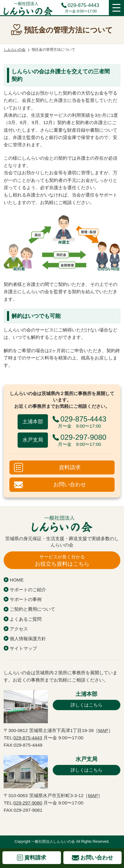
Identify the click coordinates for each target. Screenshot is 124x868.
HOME (17, 580)
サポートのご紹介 (28, 590)
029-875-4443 (83, 6)
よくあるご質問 (26, 619)
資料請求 (70, 467)
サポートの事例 (26, 599)
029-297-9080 (28, 803)
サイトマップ (23, 648)
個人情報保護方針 (28, 639)
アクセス (19, 629)
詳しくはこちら (87, 705)
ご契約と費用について (32, 609)
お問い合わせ (70, 484)
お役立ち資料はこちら (62, 560)
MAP (103, 730)
